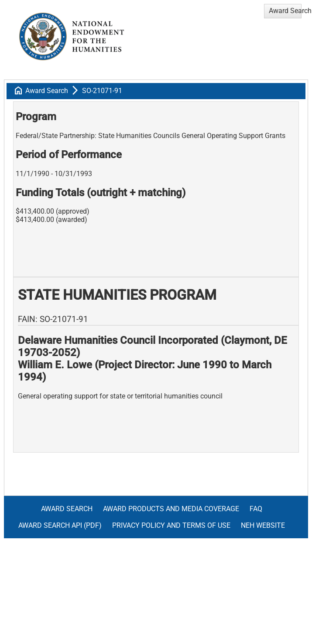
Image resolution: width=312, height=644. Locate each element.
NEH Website (263, 525)
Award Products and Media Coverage (171, 509)
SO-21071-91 (102, 91)
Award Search (47, 91)
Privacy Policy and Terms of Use (171, 525)
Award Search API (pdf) (60, 525)
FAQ (256, 509)
